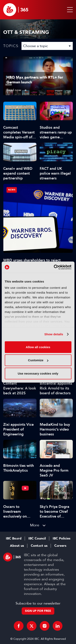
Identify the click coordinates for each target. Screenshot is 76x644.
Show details (54, 334)
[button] (69, 10)
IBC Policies (62, 538)
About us (17, 546)
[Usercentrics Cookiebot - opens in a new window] (54, 267)
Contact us (39, 546)
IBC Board (14, 538)
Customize (38, 360)
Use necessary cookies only (38, 373)
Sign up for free (38, 611)
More (35, 525)
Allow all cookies (38, 347)
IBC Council (37, 538)
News (12, 190)
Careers (60, 546)
